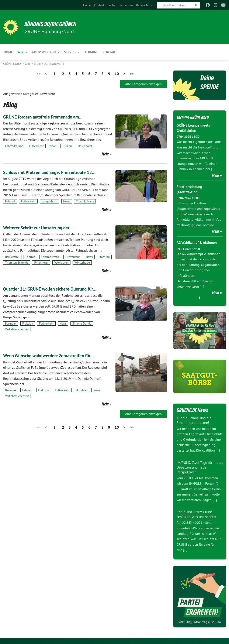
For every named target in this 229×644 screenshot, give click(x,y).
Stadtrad (104, 257)
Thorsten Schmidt (17, 263)
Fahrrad (10, 201)
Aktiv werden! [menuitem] (44, 52)
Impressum (126, 5)
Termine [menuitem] (91, 52)
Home (87, 5)
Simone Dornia (82, 323)
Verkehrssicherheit (17, 329)
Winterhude (82, 263)
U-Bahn (67, 146)
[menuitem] (87, 5)
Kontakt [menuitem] (110, 52)
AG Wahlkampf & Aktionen (199, 242)
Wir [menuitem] (20, 52)
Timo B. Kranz (85, 201)
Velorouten (61, 263)
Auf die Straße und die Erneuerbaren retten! (195, 420)
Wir (28, 64)
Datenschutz (144, 5)
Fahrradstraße (14, 146)
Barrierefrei (12, 257)
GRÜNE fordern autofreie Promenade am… (49, 117)
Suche (111, 5)
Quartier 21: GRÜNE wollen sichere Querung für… (56, 289)
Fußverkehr (36, 146)
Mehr (105, 154)
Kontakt (99, 5)
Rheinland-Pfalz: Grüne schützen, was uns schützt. (198, 514)
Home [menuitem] (8, 52)
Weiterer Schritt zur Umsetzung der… (43, 228)
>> (132, 74)
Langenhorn (49, 201)
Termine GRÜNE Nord (196, 117)
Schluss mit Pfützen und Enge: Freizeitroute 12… (56, 172)
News (53, 146)
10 (117, 74)
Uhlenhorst (85, 146)
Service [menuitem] (70, 52)
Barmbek (11, 323)
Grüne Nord (12, 64)
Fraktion (28, 323)
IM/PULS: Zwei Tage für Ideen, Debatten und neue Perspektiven (198, 467)
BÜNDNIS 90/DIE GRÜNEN (55, 24)
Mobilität (81, 390)
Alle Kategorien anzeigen (143, 84)
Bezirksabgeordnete (49, 64)
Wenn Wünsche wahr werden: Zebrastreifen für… (55, 355)
